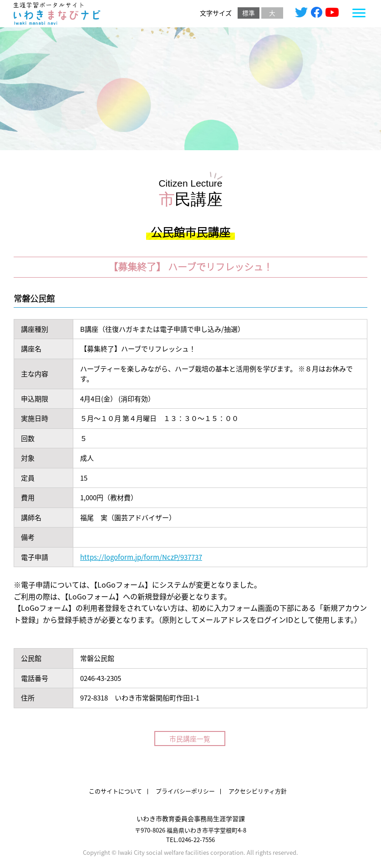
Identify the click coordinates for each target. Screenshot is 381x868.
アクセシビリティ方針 (258, 791)
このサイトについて (115, 791)
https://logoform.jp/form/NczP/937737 (141, 557)
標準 (249, 13)
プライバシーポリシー (185, 791)
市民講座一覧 (191, 739)
